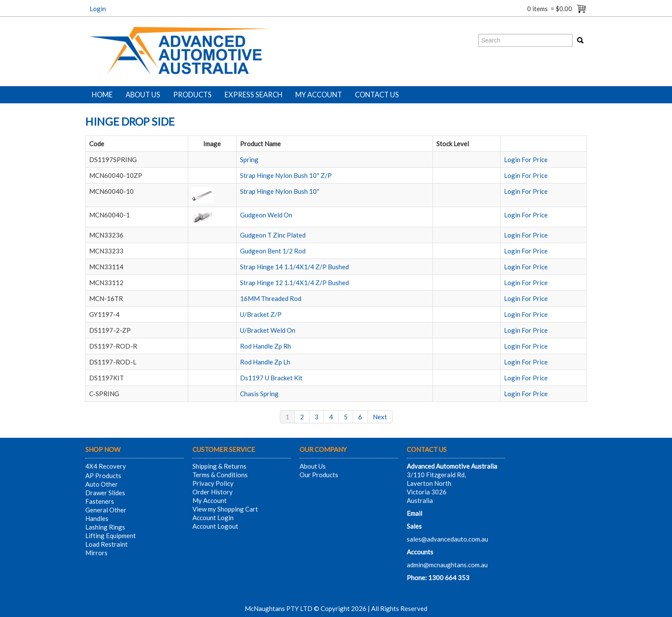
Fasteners (100, 501)
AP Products (103, 476)
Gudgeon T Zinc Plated (273, 235)
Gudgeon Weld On (266, 215)
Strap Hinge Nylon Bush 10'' (280, 191)
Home (102, 95)
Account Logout (215, 526)
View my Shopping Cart (225, 509)
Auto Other (102, 484)
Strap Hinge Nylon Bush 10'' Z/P (286, 175)
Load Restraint (106, 544)
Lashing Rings (105, 527)
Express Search (253, 95)
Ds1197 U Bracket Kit (271, 378)
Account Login (213, 518)
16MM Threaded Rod (271, 298)
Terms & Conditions (220, 475)
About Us (143, 95)
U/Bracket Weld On (268, 330)
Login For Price (526, 160)
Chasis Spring (259, 394)
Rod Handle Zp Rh (265, 346)
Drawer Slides (105, 493)
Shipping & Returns (219, 466)
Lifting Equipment (111, 536)
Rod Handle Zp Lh (265, 362)
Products (192, 95)
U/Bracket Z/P (261, 314)
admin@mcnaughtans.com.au (447, 565)
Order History (213, 492)
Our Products (319, 475)
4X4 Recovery (106, 466)
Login (98, 9)
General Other (106, 510)
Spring (249, 160)
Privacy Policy (213, 483)
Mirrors (96, 553)
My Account (319, 95)
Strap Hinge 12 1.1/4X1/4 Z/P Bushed (294, 283)
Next (380, 417)
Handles (97, 518)
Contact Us (377, 95)
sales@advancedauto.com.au (447, 539)
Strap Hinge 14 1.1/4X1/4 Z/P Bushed (294, 267)
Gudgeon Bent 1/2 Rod (273, 251)
